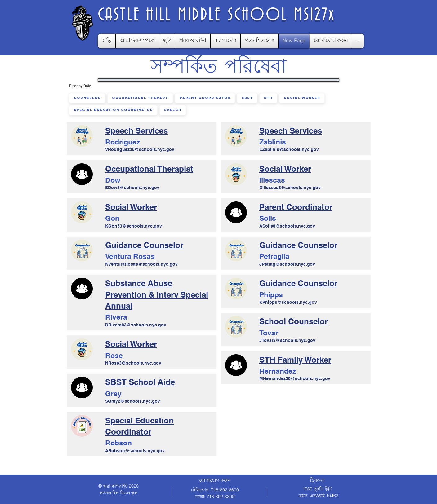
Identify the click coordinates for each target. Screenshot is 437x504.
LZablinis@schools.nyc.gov (289, 149)
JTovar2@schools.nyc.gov (287, 340)
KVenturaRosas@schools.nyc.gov (141, 264)
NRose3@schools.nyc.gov (133, 363)
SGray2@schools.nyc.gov (133, 401)
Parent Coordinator (205, 98)
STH (268, 98)
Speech (173, 110)
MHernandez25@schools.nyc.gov (295, 378)
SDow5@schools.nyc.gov (132, 188)
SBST (247, 98)
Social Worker (302, 98)
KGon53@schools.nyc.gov (134, 226)
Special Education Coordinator (113, 110)
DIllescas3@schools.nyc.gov (290, 188)
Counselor (87, 98)
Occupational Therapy (140, 98)
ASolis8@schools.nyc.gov (287, 226)
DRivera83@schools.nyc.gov (136, 325)
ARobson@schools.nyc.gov (135, 451)
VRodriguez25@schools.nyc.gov (140, 149)
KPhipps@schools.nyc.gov (288, 302)
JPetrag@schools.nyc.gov (287, 264)
